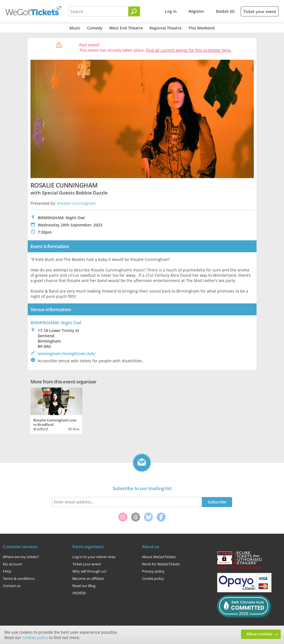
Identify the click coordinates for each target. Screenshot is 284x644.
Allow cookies (259, 634)
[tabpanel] (56, 410)
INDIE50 (79, 593)
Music (75, 28)
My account (12, 564)
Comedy (95, 28)
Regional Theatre (166, 28)
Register (196, 11)
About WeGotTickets (159, 557)
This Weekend (201, 28)
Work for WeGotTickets (161, 564)
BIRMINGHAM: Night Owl (56, 323)
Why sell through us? (90, 571)
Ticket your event (260, 12)
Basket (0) (225, 11)
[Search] (134, 11)
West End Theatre (126, 28)
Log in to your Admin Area (94, 557)
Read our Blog (84, 586)
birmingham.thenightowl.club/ (67, 354)
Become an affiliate (88, 578)
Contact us (12, 586)
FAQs (7, 571)
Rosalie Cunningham (76, 203)
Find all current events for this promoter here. (189, 50)
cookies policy (35, 637)
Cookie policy (153, 578)
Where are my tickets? (21, 557)
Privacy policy (153, 571)
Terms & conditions (19, 578)
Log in (171, 11)
